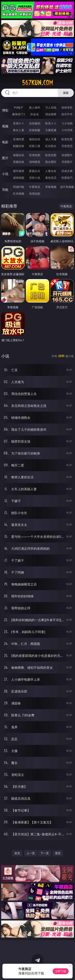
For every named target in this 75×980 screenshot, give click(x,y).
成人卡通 (51, 139)
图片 (5, 158)
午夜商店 (35, 187)
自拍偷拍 (35, 123)
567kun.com (37, 83)
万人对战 (51, 107)
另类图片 (67, 162)
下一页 (45, 853)
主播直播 (51, 130)
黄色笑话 (51, 178)
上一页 (31, 853)
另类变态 (67, 146)
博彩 (5, 110)
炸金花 (35, 114)
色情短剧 (35, 194)
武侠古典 (67, 171)
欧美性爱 (67, 139)
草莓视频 (51, 187)
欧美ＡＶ (51, 123)
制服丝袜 (19, 146)
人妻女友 (51, 171)
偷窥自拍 (19, 155)
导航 (5, 190)
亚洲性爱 (19, 139)
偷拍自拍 (35, 139)
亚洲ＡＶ (19, 123)
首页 (17, 853)
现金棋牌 (51, 114)
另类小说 (35, 178)
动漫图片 (67, 155)
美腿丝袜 (19, 162)
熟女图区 (51, 162)
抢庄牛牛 (67, 114)
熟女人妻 (19, 130)
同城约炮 (19, 187)
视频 (5, 126)
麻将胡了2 (19, 114)
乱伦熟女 (51, 146)
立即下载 (61, 971)
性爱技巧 (67, 178)
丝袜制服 (35, 130)
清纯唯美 (35, 162)
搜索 (66, 93)
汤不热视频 (67, 187)
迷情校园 (19, 178)
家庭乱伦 (35, 171)
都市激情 (19, 171)
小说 (5, 174)
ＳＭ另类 (67, 130)
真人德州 (35, 107)
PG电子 (18, 107)
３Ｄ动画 (67, 123)
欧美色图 (51, 155)
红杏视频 (19, 194)
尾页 (58, 853)
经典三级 (35, 146)
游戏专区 (67, 107)
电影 (5, 142)
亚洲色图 (35, 155)
